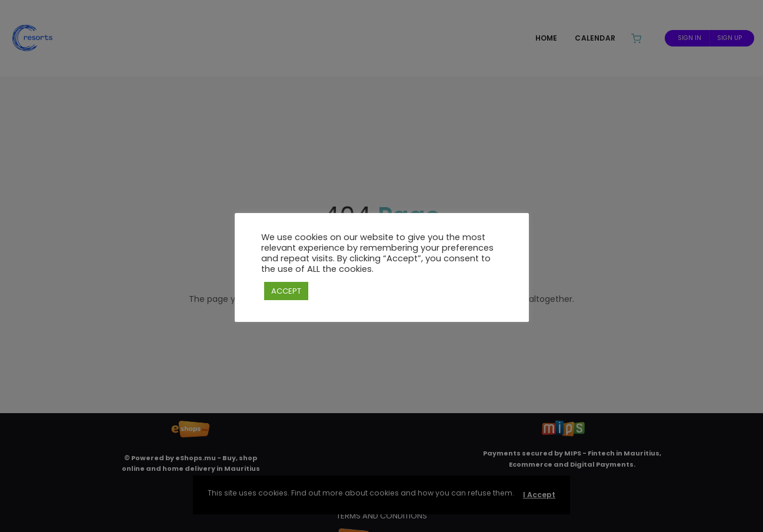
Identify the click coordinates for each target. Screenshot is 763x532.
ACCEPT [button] (286, 291)
